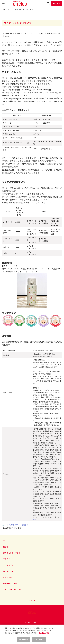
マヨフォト (7, 577)
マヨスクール (8, 559)
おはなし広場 (8, 571)
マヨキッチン (8, 565)
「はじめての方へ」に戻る (16, 525)
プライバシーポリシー (32, 623)
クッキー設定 (23, 641)
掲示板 (6, 547)
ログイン (57, 3)
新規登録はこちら (10, 583)
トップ (8, 9)
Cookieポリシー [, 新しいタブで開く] (45, 635)
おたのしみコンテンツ (12, 553)
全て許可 (39, 641)
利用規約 (32, 626)
